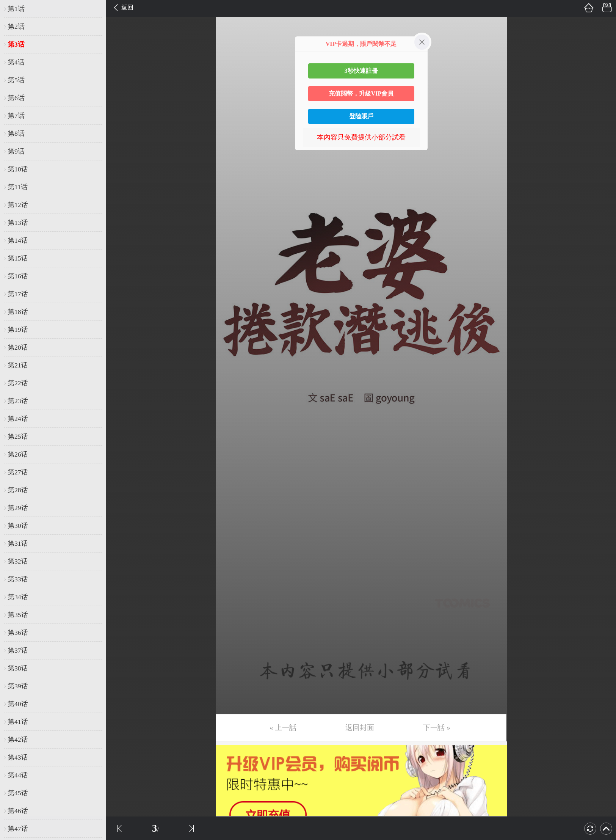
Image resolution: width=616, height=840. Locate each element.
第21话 (18, 365)
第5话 (16, 80)
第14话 (18, 240)
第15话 (18, 258)
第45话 (18, 793)
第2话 (16, 27)
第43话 (18, 757)
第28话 (18, 490)
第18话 (18, 312)
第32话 (18, 561)
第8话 (16, 133)
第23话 (18, 401)
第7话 (16, 116)
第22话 (18, 383)
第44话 (18, 775)
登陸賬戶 (361, 116)
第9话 (16, 151)
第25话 (18, 436)
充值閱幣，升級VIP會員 (361, 93)
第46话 (18, 811)
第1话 (16, 9)
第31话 (18, 543)
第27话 (18, 472)
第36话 (18, 633)
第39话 (18, 686)
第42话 (18, 740)
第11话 (18, 187)
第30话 (18, 526)
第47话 (18, 829)
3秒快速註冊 (361, 71)
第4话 (16, 62)
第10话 (18, 169)
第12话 (18, 205)
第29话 (18, 508)
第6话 (16, 98)
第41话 (18, 722)
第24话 (18, 419)
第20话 (18, 347)
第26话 (18, 454)
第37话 (18, 650)
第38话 (18, 668)
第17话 (18, 294)
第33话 (18, 579)
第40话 (18, 704)
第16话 (18, 276)
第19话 (18, 330)
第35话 (18, 615)
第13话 (18, 223)
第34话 (18, 597)
